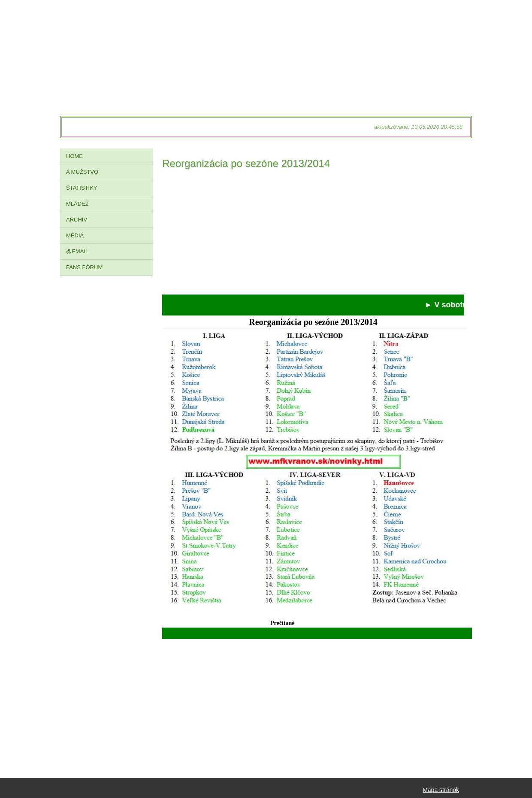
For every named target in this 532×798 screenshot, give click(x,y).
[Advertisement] (313, 234)
